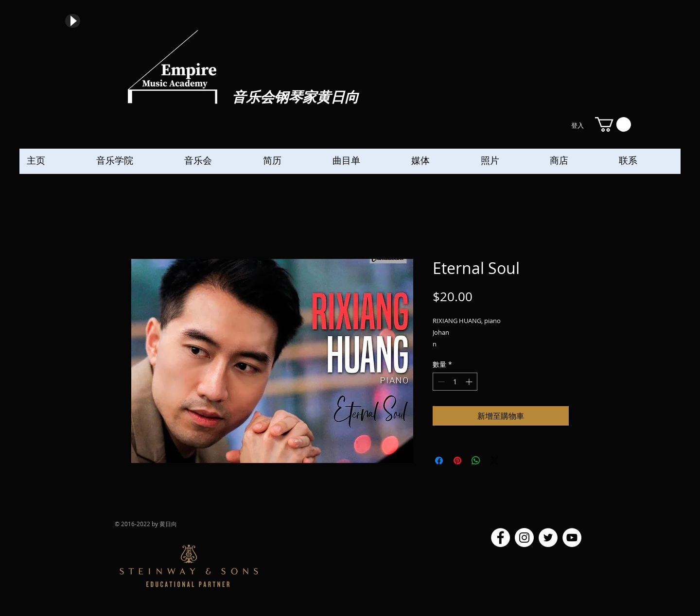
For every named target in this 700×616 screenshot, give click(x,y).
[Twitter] (548, 538)
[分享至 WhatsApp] (476, 461)
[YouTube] (572, 538)
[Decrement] (440, 382)
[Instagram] (524, 538)
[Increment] (470, 382)
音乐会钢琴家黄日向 (295, 98)
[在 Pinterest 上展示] (457, 461)
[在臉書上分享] (439, 461)
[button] (613, 124)
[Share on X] (494, 461)
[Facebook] (500, 538)
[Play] (73, 21)
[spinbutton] (455, 382)
